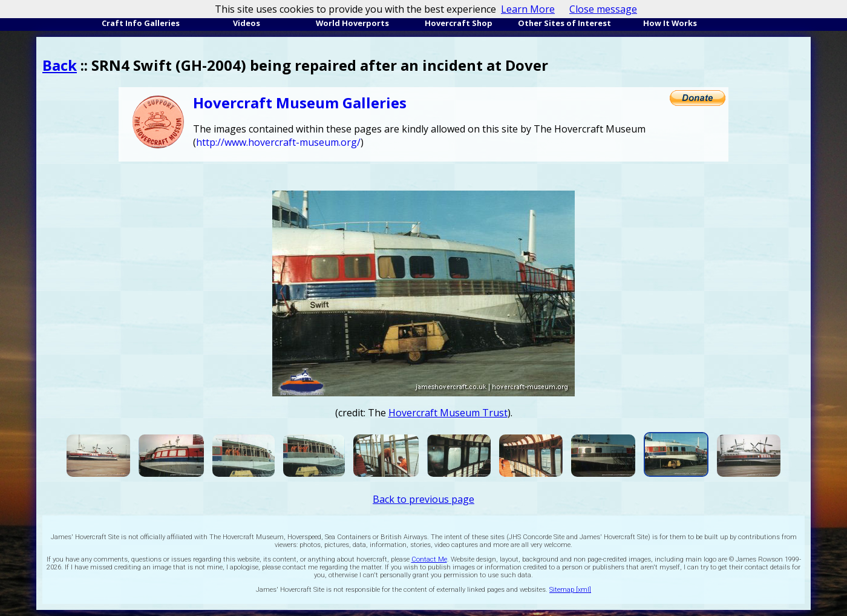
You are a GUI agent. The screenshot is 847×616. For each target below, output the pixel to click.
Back (60, 65)
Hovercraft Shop (459, 23)
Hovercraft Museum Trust (448, 413)
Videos (247, 23)
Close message (603, 9)
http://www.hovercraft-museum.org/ (278, 142)
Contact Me (429, 559)
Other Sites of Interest (564, 23)
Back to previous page (423, 499)
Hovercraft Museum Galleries (300, 103)
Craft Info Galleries (141, 23)
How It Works (670, 23)
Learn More (528, 9)
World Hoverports (352, 23)
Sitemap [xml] (570, 590)
